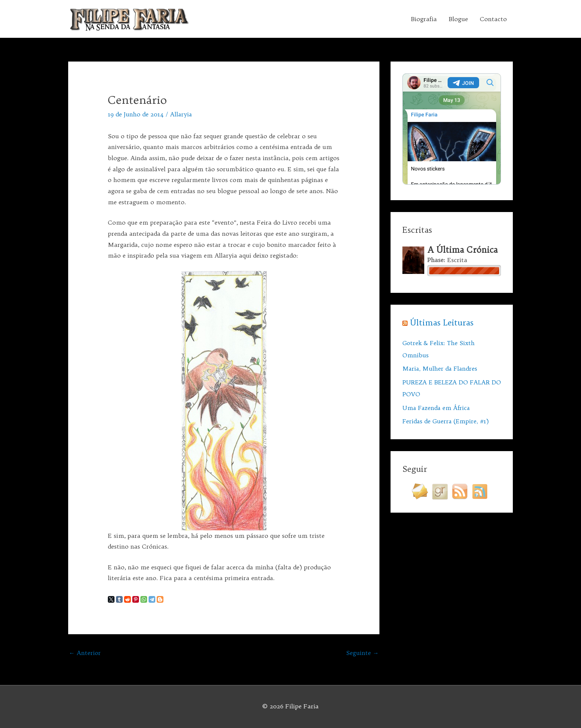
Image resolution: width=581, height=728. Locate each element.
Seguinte (362, 653)
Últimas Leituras (442, 322)
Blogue (458, 19)
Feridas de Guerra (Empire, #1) (447, 420)
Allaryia (181, 114)
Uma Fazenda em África (437, 407)
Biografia (424, 19)
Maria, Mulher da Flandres (441, 368)
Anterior (85, 653)
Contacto (493, 19)
